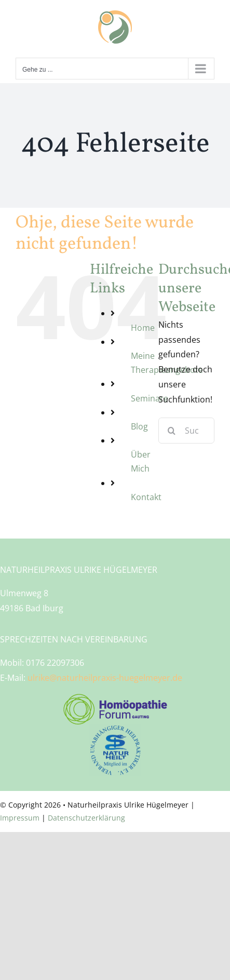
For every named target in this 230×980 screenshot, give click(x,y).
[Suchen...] (186, 431)
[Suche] (171, 431)
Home (143, 328)
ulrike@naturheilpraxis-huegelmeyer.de (105, 678)
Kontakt (146, 497)
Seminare (150, 398)
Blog (139, 426)
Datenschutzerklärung (86, 818)
